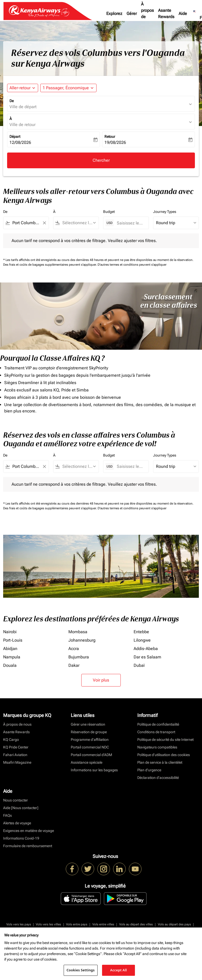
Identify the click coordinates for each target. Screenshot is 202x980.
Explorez (114, 14)
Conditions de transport (156, 732)
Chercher (101, 160)
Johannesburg (82, 640)
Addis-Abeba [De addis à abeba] (146, 649)
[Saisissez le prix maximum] (130, 223)
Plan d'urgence (149, 770)
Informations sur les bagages (94, 770)
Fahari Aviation (15, 755)
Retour (110, 137)
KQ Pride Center (16, 747)
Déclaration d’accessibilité (158, 778)
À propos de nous (147, 14)
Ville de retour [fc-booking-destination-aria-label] (22, 125)
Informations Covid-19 (21, 838)
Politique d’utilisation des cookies (164, 755)
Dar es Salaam (147, 657)
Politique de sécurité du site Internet (165, 740)
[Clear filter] (44, 223)
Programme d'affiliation (90, 740)
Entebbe (141, 632)
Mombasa (78, 632)
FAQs (7, 815)
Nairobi (10, 632)
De (12, 101)
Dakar (74, 665)
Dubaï (139, 665)
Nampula (12, 657)
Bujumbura (79, 657)
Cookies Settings (81, 970)
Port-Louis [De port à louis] (13, 640)
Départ (15, 137)
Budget (109, 212)
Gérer (132, 14)
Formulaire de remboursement (28, 846)
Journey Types (165, 212)
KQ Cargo (11, 740)
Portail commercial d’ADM (91, 755)
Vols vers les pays (19, 924)
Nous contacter (16, 800)
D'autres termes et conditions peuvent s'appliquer (132, 265)
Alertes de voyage (17, 823)
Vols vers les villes (48, 924)
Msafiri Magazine (17, 762)
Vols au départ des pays (174, 924)
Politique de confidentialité (158, 724)
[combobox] (26, 223)
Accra (74, 649)
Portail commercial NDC (90, 747)
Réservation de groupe (89, 732)
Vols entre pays (77, 924)
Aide (183, 14)
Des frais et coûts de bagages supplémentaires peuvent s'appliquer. (50, 265)
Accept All (119, 970)
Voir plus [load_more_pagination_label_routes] (101, 680)
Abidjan (10, 649)
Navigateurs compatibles (157, 747)
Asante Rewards (166, 14)
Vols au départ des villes (136, 924)
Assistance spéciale (87, 762)
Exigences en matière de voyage (29, 831)
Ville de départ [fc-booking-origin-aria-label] (23, 107)
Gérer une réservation (88, 724)
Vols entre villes (103, 924)
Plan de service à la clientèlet (160, 762)
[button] (68, 88)
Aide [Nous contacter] (21, 808)
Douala (10, 665)
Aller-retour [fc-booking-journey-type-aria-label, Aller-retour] (20, 88)
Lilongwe (142, 640)
